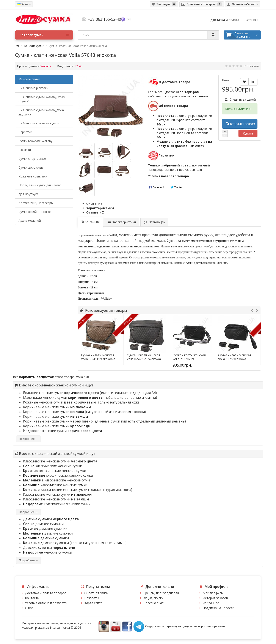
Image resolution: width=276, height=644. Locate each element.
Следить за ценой (240, 99)
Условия (168, 176)
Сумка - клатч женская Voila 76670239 (189, 357)
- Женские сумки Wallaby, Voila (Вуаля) (42, 99)
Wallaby (46, 66)
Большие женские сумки (61, 393)
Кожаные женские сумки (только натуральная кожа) (82, 402)
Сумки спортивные (32, 159)
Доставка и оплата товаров (46, 593)
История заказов (215, 598)
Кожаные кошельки (33, 176)
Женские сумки (34, 46)
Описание (94, 204)
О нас (29, 608)
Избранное (211, 603)
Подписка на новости (218, 608)
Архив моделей (30, 221)
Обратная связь (96, 593)
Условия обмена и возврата (46, 603)
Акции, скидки (153, 598)
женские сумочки (48, 552)
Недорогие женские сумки (63, 431)
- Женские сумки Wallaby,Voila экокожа (41, 112)
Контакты (32, 598)
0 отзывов (252, 66)
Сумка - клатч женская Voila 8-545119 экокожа (98, 357)
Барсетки (25, 132)
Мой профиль (213, 593)
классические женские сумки (53, 466)
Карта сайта (93, 603)
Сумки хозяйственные (35, 212)
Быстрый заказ (240, 124)
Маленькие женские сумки (63, 398)
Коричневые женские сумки (57, 407)
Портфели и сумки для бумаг (40, 185)
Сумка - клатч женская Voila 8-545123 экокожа (144, 357)
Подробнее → (28, 439)
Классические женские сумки (60, 461)
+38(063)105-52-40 (104, 19)
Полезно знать (154, 603)
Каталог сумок (44, 35)
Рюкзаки (25, 150)
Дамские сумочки (51, 519)
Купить (248, 133)
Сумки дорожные (31, 167)
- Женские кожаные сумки (39, 123)
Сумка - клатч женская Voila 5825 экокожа (235, 357)
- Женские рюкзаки (33, 88)
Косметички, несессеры (36, 203)
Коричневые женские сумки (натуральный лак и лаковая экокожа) (85, 412)
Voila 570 (82, 377)
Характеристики (100, 208)
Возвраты (92, 598)
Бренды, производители (161, 593)
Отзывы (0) (95, 212)
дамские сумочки (43, 524)
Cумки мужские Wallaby (35, 141)
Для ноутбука (29, 194)
